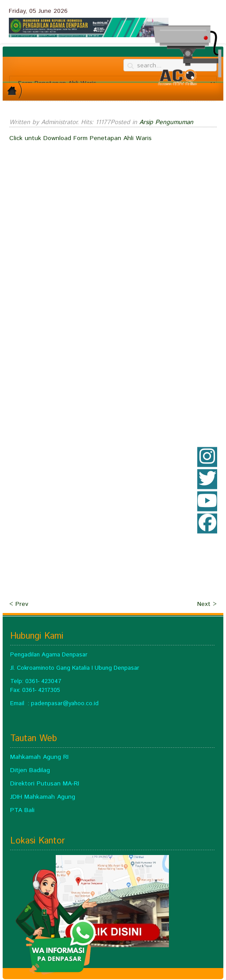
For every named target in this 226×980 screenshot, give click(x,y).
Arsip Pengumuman (166, 122)
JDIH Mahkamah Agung (43, 797)
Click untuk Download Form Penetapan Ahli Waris (80, 138)
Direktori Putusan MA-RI (45, 784)
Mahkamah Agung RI (39, 757)
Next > (207, 604)
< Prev (19, 604)
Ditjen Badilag (30, 770)
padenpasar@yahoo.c (60, 704)
